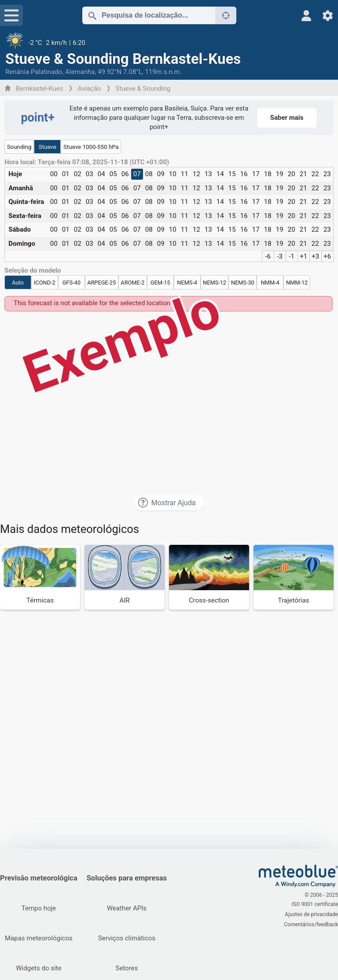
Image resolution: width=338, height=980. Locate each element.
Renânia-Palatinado (34, 72)
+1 (303, 256)
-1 (292, 256)
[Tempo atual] (169, 43)
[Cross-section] (209, 577)
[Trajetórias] (294, 577)
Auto (18, 283)
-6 (268, 256)
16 (244, 174)
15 (232, 174)
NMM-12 (297, 283)
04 (101, 174)
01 (66, 174)
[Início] (298, 876)
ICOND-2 (45, 283)
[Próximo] (226, 15)
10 (173, 174)
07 (137, 174)
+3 (315, 256)
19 (280, 174)
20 (292, 174)
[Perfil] (307, 16)
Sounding (19, 147)
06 (125, 174)
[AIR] (125, 577)
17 (256, 174)
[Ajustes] (328, 16)
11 (185, 174)
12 (197, 174)
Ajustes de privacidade (311, 914)
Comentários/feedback (311, 924)
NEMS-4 (187, 283)
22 (315, 174)
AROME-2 (132, 283)
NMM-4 (270, 283)
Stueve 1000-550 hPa (91, 147)
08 (149, 174)
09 (161, 174)
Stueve (48, 147)
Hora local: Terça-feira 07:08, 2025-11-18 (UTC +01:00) (87, 162)
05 (113, 174)
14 (220, 174)
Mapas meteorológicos (39, 938)
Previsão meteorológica (39, 878)
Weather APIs (127, 908)
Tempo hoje (39, 908)
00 (54, 174)
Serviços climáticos (127, 938)
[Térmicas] (40, 577)
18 (268, 174)
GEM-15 (160, 283)
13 (208, 174)
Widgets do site (39, 968)
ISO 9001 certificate (315, 905)
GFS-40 (72, 283)
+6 (327, 256)
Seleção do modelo (33, 271)
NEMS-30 (243, 283)
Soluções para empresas (127, 878)
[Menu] (11, 15)
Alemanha (80, 72)
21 (303, 174)
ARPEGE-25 (101, 283)
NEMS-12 (215, 283)
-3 (280, 256)
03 (90, 174)
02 (78, 174)
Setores (127, 968)
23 (327, 174)
